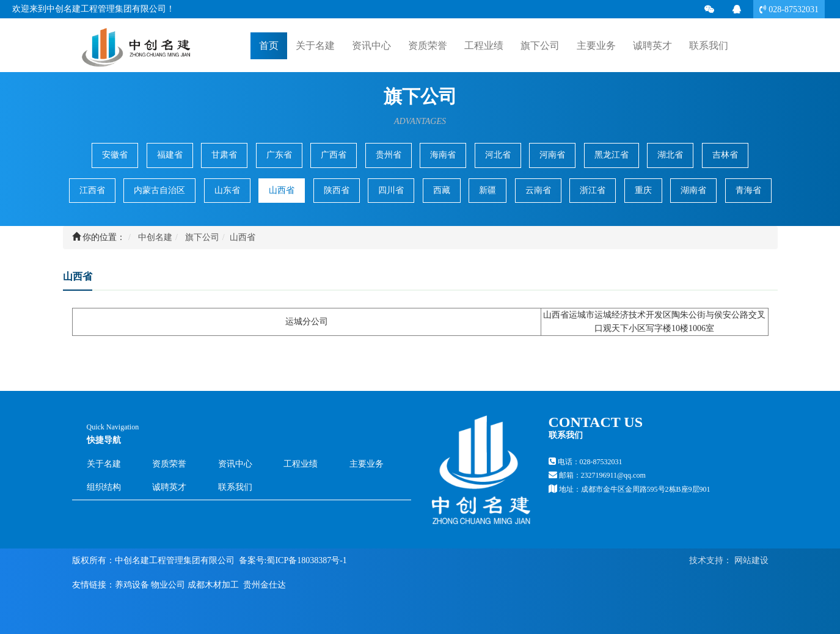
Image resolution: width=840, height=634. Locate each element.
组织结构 (104, 487)
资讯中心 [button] (371, 46)
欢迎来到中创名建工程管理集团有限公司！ (93, 9)
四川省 (391, 190)
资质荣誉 (428, 46)
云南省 (538, 190)
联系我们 (235, 487)
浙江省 (593, 190)
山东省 (227, 190)
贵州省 (389, 155)
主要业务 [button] (596, 46)
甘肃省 (224, 155)
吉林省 (725, 155)
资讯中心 (235, 464)
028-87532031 (792, 9)
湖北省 (670, 155)
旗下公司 (202, 237)
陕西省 (337, 190)
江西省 (92, 190)
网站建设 (750, 560)
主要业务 (367, 464)
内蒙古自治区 (159, 190)
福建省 (170, 155)
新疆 (488, 190)
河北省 (498, 155)
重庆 (643, 190)
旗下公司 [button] (540, 46)
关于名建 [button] (315, 46)
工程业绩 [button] (484, 46)
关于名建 (104, 464)
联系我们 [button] (709, 46)
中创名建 (155, 237)
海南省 (443, 155)
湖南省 (693, 190)
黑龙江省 (612, 155)
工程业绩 (301, 464)
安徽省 (115, 155)
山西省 (282, 190)
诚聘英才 (652, 45)
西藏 (442, 190)
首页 (269, 45)
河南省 (552, 155)
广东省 (279, 155)
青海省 (748, 190)
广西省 (334, 155)
